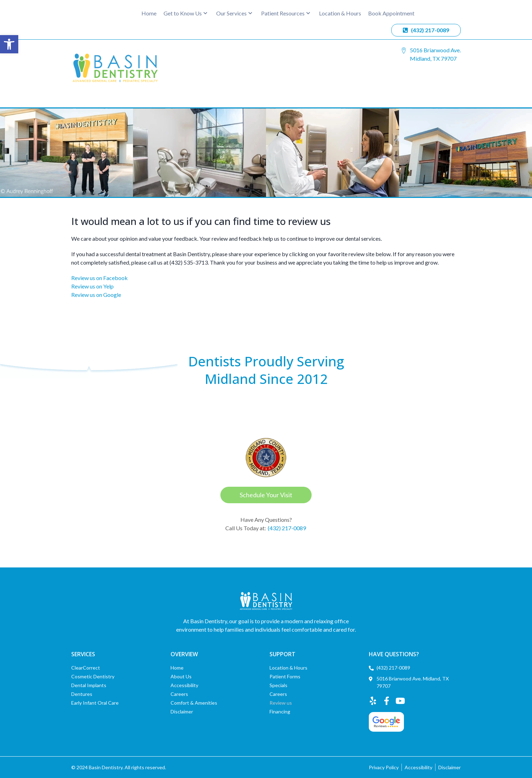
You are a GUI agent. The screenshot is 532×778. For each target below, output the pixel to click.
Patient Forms (285, 676)
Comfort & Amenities (194, 703)
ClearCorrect (86, 668)
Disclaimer (182, 711)
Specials (278, 685)
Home (149, 13)
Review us (281, 703)
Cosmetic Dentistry (93, 676)
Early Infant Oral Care (95, 703)
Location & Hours (340, 13)
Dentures (82, 694)
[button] (9, 44)
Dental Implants (89, 685)
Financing (280, 711)
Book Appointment (391, 13)
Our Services (234, 13)
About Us (181, 676)
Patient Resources (286, 13)
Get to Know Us (185, 13)
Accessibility (184, 685)
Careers (179, 694)
